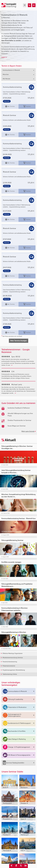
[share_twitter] (21, 866)
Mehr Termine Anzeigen (19, 341)
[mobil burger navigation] (25, 5)
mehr (4, 57)
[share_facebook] (16, 866)
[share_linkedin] (26, 866)
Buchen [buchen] (27, 106)
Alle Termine (10, 106)
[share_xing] (11, 866)
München (7, 101)
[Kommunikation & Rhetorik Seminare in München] (30, 5)
